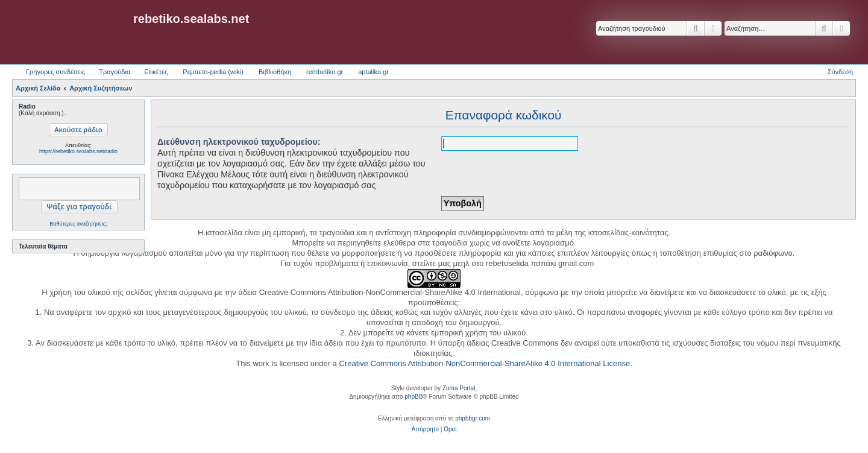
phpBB (414, 397)
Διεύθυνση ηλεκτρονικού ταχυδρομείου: (239, 142)
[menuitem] (425, 429)
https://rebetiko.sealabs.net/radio (78, 151)
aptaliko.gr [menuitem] (373, 72)
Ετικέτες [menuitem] (156, 72)
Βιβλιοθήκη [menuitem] (275, 72)
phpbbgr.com (473, 418)
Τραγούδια (115, 72)
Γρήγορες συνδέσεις (55, 72)
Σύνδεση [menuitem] (840, 72)
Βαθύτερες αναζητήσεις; (78, 224)
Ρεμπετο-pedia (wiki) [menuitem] (213, 72)
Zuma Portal (459, 388)
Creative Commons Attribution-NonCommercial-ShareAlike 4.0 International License (484, 363)
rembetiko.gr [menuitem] (325, 72)
